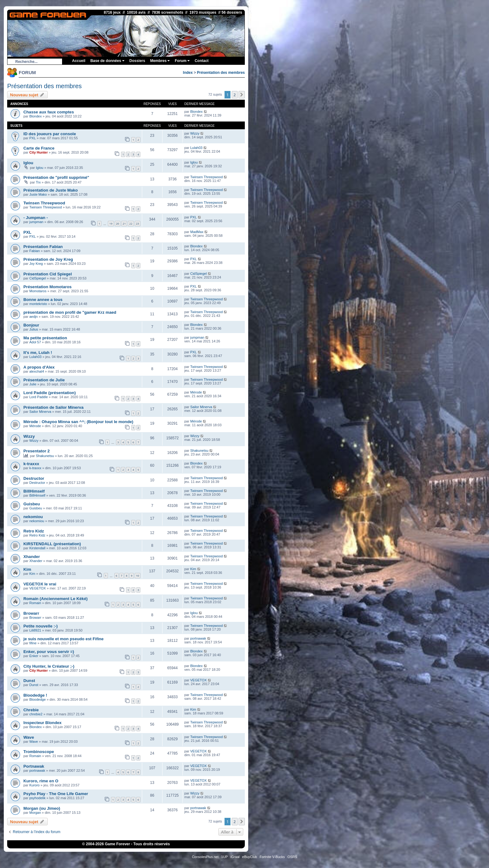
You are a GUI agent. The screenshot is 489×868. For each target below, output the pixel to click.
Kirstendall (37, 548)
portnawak (198, 638)
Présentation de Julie (44, 380)
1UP (224, 857)
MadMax (197, 232)
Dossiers (137, 61)
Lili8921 (35, 630)
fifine (33, 643)
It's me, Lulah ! (38, 353)
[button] (242, 95)
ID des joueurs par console (50, 134)
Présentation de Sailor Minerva (53, 407)
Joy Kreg (36, 264)
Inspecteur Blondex (42, 723)
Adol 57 (35, 342)
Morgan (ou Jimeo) (42, 808)
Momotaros (38, 291)
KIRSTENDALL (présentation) (52, 544)
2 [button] (235, 95)
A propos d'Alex (39, 367)
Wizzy (195, 133)
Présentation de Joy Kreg (48, 259)
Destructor (34, 478)
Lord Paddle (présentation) (50, 393)
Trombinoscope (39, 752)
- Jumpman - (36, 218)
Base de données (107, 61)
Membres (160, 61)
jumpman (36, 222)
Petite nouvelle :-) (41, 626)
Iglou (28, 163)
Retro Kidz (34, 531)
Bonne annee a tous (43, 300)
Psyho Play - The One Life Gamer (56, 794)
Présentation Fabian (43, 247)
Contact (202, 61)
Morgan (35, 813)
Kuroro (34, 785)
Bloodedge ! (35, 695)
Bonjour (31, 325)
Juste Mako (38, 194)
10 (138, 576)
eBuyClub (250, 857)
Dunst (29, 681)
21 (124, 224)
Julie (33, 384)
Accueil (79, 61)
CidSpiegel (38, 278)
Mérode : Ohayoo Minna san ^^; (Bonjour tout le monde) (78, 422)
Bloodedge (38, 699)
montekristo (38, 304)
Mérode (196, 392)
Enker (34, 656)
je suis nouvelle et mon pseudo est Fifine (63, 639)
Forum (182, 61)
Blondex (36, 116)
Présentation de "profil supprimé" (56, 177)
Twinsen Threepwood (206, 177)
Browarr (31, 613)
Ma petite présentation (45, 338)
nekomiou (33, 517)
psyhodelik (37, 798)
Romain (35, 603)
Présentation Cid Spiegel (48, 274)
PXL (33, 138)
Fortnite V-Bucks (272, 857)
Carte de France (39, 148)
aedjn (34, 317)
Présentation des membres (221, 73)
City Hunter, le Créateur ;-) (49, 666)
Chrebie (31, 710)
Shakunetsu (45, 456)
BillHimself (34, 491)
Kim (27, 569)
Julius (34, 329)
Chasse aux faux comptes (49, 112)
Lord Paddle (39, 397)
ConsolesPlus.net (205, 857)
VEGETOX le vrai (40, 584)
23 (138, 224)
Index (188, 73)
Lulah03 (196, 148)
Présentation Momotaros (48, 287)
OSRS (292, 857)
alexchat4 (37, 371)
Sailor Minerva (40, 412)
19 (111, 224)
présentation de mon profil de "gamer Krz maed (70, 312)
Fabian (35, 251)
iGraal (235, 857)
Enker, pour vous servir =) (49, 652)
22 (131, 224)
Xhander (32, 557)
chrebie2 (36, 714)
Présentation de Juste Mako (51, 190)
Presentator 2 (36, 451)
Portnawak (34, 766)
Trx (38, 182)
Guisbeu (32, 504)
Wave (29, 737)
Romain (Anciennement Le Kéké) (56, 599)
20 (118, 224)
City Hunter (39, 152)
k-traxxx (31, 464)
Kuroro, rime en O (41, 781)
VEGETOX (38, 588)
